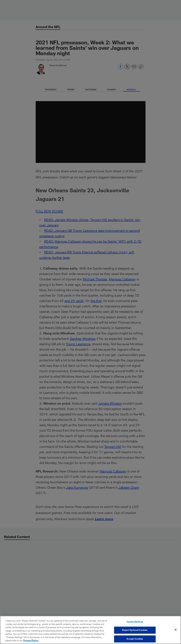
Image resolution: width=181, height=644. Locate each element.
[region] (90, 630)
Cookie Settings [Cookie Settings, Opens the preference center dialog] (135, 622)
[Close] (176, 630)
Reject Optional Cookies (135, 630)
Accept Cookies (135, 639)
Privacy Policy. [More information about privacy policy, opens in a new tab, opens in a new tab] (31, 640)
